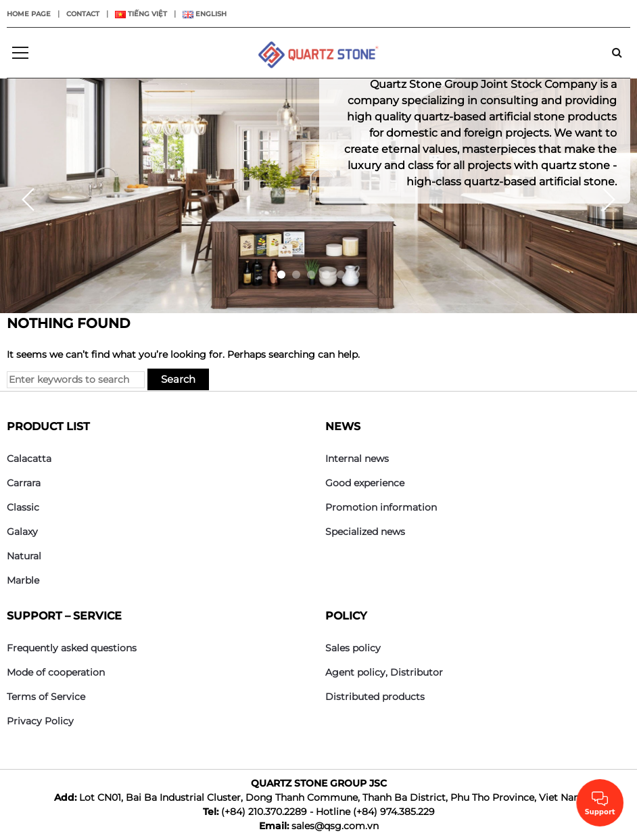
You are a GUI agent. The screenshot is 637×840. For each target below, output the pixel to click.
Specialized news (365, 532)
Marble (23, 580)
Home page (29, 14)
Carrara (24, 483)
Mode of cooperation (56, 672)
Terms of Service (46, 697)
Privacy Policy (40, 721)
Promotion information (381, 507)
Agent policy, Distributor (384, 672)
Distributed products (375, 697)
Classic (23, 507)
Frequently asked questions (72, 648)
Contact (83, 14)
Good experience (365, 483)
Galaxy (22, 532)
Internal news (357, 459)
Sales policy (353, 648)
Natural (24, 556)
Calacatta (29, 459)
